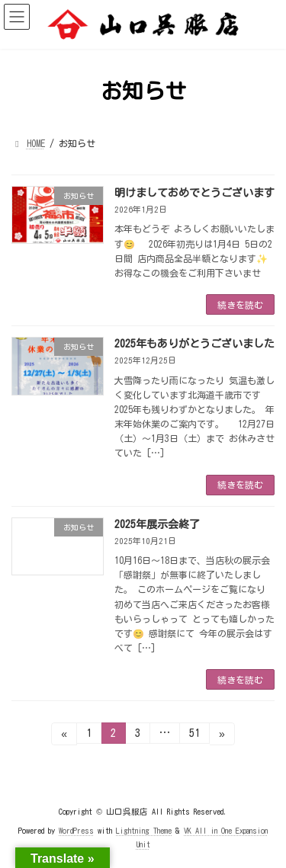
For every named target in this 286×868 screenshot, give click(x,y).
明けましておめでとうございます (194, 193)
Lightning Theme (144, 831)
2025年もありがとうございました (194, 344)
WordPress (76, 831)
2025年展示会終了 (157, 524)
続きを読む (240, 305)
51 (194, 735)
